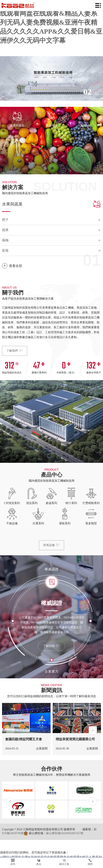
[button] (10, 730)
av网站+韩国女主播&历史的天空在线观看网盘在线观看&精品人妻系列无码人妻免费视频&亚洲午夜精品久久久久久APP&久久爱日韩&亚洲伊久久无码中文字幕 (51, 22)
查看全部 (12, 266)
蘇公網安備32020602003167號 (65, 833)
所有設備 (51, 545)
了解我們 (15, 351)
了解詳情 (51, 646)
